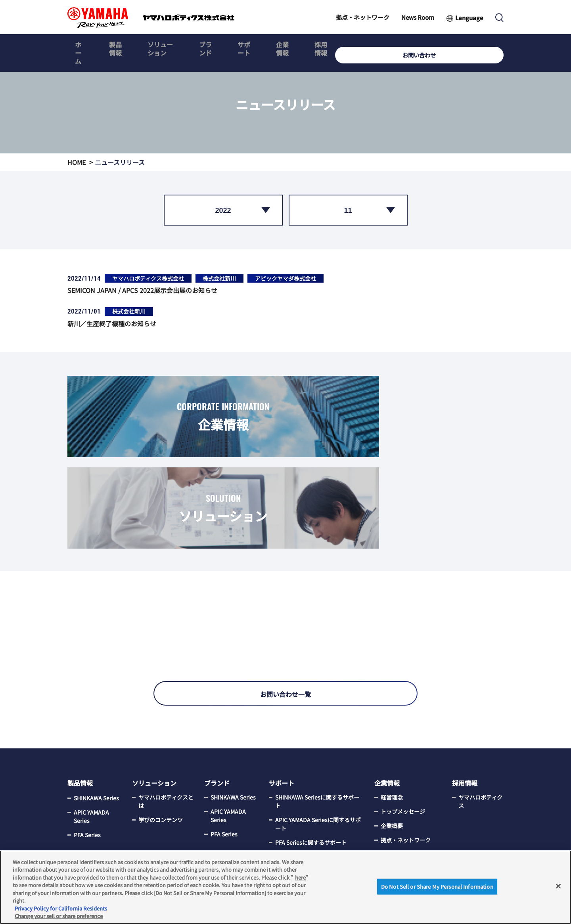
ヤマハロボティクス (480, 730)
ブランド (240, 45)
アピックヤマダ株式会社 (285, 278)
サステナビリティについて (411, 824)
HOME (77, 162)
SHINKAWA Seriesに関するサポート (317, 730)
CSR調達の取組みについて (411, 801)
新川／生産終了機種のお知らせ (112, 323)
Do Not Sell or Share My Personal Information (437, 887)
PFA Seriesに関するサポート (311, 771)
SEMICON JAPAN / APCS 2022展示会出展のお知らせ (142, 290)
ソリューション (184, 45)
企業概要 (392, 754)
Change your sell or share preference (59, 916)
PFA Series (87, 763)
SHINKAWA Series (96, 726)
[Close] (558, 886)
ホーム (83, 45)
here (300, 877)
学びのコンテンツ (161, 748)
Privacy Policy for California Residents (61, 908)
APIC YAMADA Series (91, 744)
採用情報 (382, 45)
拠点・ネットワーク (363, 17)
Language (469, 18)
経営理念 (392, 726)
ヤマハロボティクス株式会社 (148, 278)
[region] (285, 887)
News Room (418, 17)
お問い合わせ (478, 45)
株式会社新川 (219, 278)
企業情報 (335, 45)
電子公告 (392, 842)
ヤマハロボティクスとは (166, 730)
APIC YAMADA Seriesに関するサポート (318, 753)
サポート (287, 45)
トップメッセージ (403, 740)
